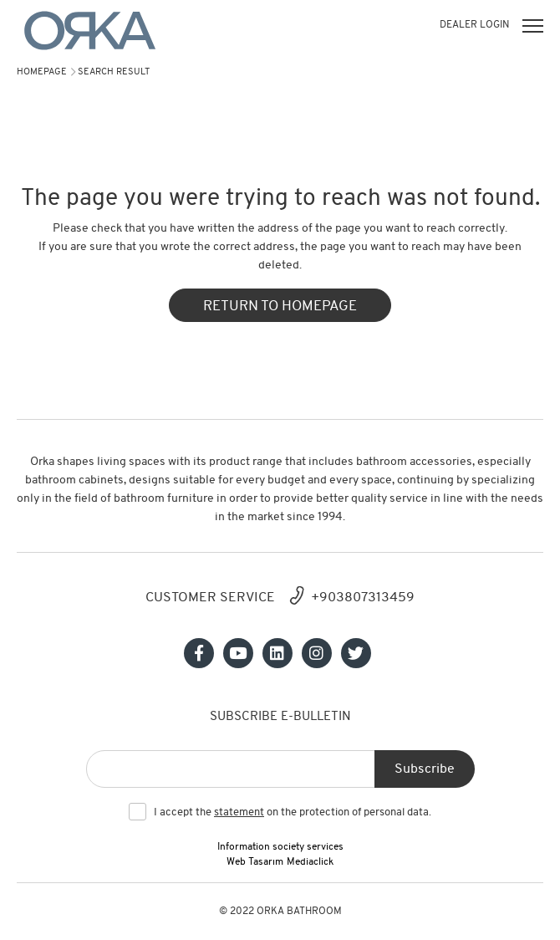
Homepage (42, 72)
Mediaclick (310, 862)
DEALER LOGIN (474, 25)
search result (114, 72)
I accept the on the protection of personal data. (293, 813)
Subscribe (425, 769)
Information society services (280, 847)
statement (239, 812)
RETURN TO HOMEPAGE (280, 307)
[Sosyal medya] (199, 653)
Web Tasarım (255, 862)
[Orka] (90, 31)
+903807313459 (363, 598)
